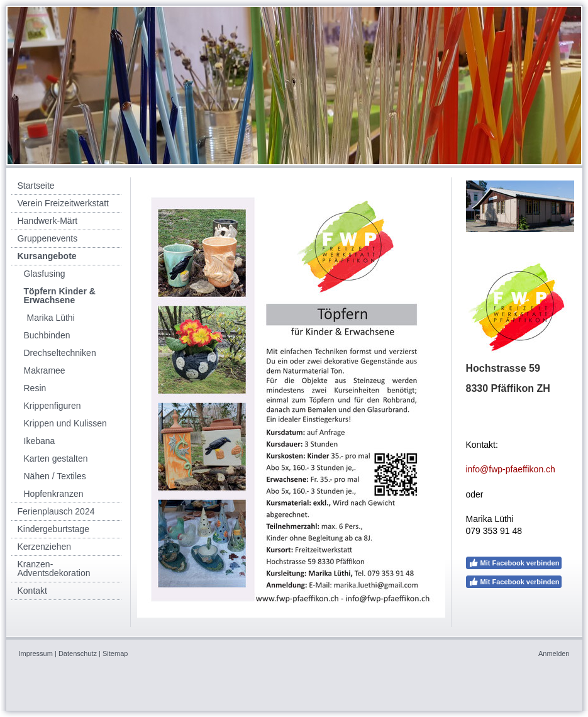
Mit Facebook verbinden (514, 563)
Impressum (36, 653)
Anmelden (554, 653)
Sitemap (115, 653)
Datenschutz (78, 653)
